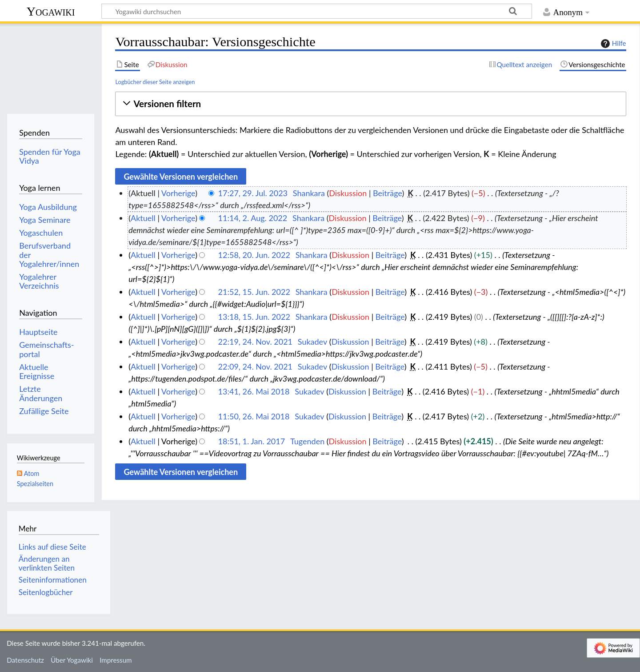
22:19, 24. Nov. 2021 (255, 342)
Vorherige (178, 193)
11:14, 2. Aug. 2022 (253, 218)
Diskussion (348, 193)
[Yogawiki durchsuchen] (317, 11)
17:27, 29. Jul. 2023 (253, 193)
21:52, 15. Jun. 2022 (254, 292)
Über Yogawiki (72, 660)
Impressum (116, 660)
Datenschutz (25, 660)
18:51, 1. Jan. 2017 (252, 441)
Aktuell (143, 218)
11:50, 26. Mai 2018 (254, 416)
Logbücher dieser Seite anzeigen (155, 82)
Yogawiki (51, 11)
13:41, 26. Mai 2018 (254, 391)
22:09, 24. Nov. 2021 (255, 366)
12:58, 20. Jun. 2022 (254, 255)
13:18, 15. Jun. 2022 (254, 317)
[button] (370, 104)
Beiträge (387, 193)
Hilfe (612, 44)
